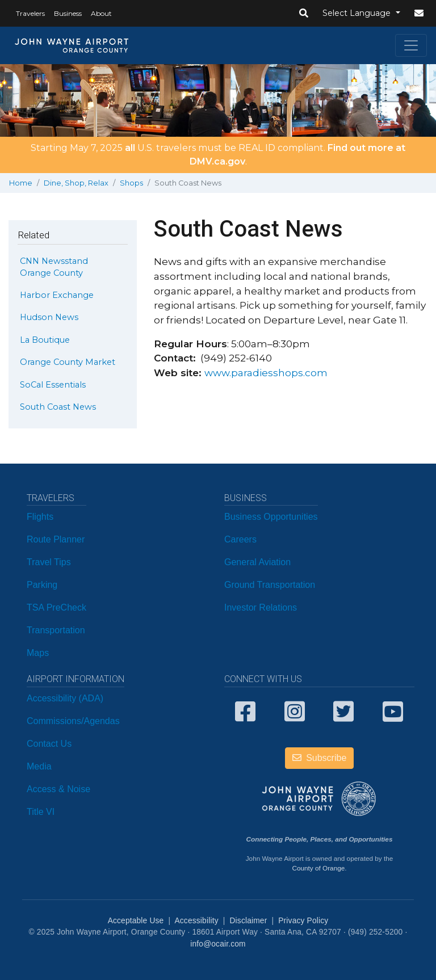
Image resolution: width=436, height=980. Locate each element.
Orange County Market (68, 362)
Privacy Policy (303, 921)
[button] (304, 14)
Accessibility (196, 921)
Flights (40, 517)
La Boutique (45, 340)
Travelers (30, 13)
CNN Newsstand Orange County (54, 267)
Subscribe (320, 758)
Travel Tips (49, 562)
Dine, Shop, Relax (76, 183)
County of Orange (318, 868)
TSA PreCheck (56, 607)
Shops (131, 183)
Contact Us (49, 744)
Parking (42, 585)
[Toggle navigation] (411, 45)
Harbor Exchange (57, 295)
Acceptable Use (136, 921)
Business (68, 13)
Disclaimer (249, 921)
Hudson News (49, 317)
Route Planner (56, 539)
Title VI (41, 812)
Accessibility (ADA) (65, 698)
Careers (240, 539)
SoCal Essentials (53, 385)
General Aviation (257, 562)
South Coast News (58, 407)
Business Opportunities (271, 517)
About (101, 13)
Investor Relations (261, 607)
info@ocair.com (218, 944)
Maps (38, 653)
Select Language (358, 13)
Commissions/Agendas (73, 721)
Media (39, 766)
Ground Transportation (270, 585)
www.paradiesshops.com (266, 373)
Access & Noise (58, 789)
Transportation (56, 630)
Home (21, 183)
